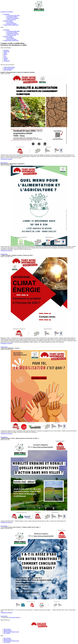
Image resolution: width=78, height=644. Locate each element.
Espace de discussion (11, 24)
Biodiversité (6, 52)
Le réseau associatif (11, 20)
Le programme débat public (13, 16)
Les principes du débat (12, 17)
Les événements (10, 22)
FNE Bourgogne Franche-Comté (11, 632)
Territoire (6, 58)
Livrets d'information (9, 69)
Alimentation (7, 61)
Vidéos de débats (8, 70)
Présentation (6, 14)
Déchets (5, 54)
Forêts (5, 57)
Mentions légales (8, 630)
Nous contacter (7, 629)
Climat (5, 53)
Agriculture (6, 50)
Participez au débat (8, 21)
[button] (7, 12)
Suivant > (18, 617)
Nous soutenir (7, 633)
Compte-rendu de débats (9, 67)
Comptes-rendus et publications (11, 25)
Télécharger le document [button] (6, 159)
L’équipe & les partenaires (13, 18)
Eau (4, 56)
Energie (5, 60)
